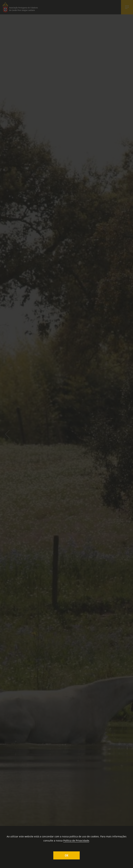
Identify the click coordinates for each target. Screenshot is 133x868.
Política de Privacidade (76, 841)
